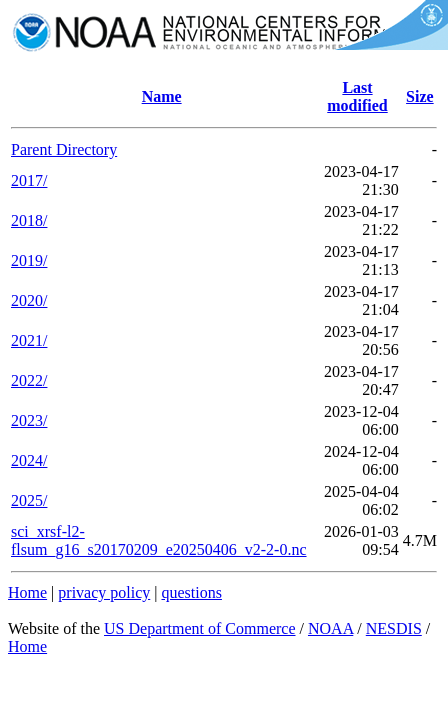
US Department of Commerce (200, 628)
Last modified (357, 96)
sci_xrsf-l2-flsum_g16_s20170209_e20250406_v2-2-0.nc (159, 540)
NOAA (330, 628)
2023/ (29, 420)
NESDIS (394, 628)
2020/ (29, 300)
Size (420, 96)
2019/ (29, 260)
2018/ (29, 220)
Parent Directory (64, 149)
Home (27, 592)
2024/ (29, 460)
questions (191, 592)
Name (162, 96)
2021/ (29, 340)
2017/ (29, 180)
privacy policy (104, 592)
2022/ (29, 380)
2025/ (29, 500)
